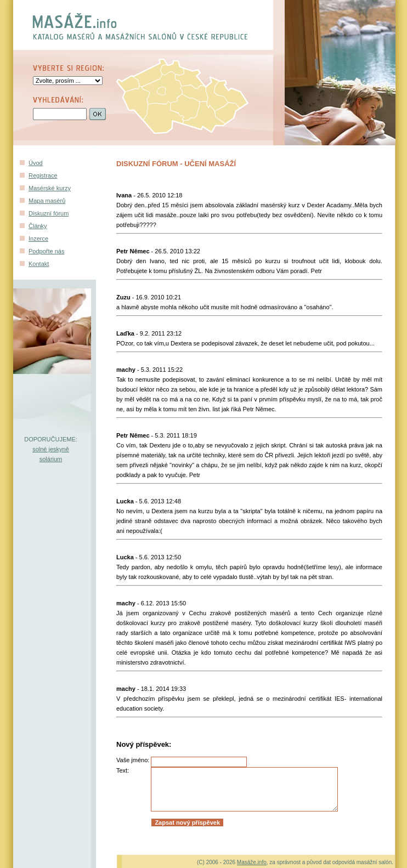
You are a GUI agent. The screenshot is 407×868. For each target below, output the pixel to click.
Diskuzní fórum (49, 213)
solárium (51, 459)
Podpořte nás (46, 251)
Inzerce (38, 239)
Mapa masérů (47, 201)
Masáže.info (252, 862)
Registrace (43, 175)
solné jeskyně (51, 449)
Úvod (36, 163)
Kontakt (39, 264)
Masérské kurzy (50, 188)
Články (38, 226)
